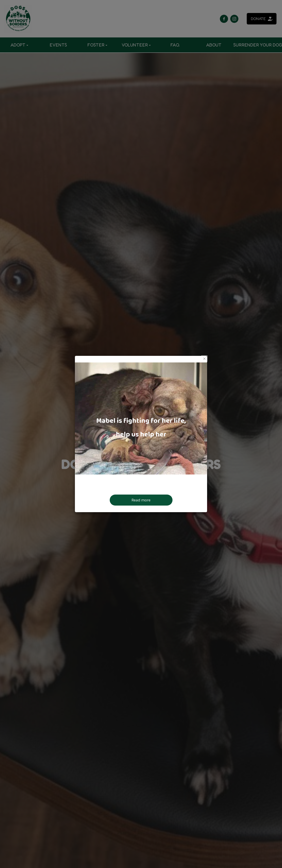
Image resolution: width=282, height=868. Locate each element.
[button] (204, 359)
